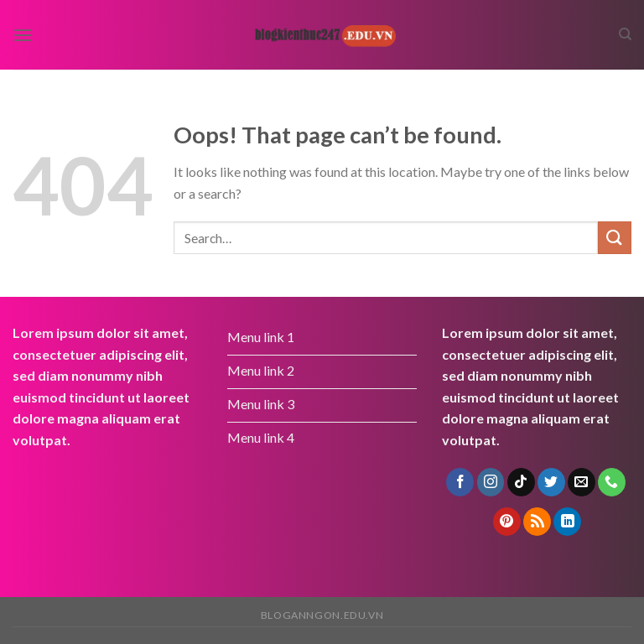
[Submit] (615, 238)
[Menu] (23, 35)
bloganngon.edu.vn (322, 615)
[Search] (625, 34)
